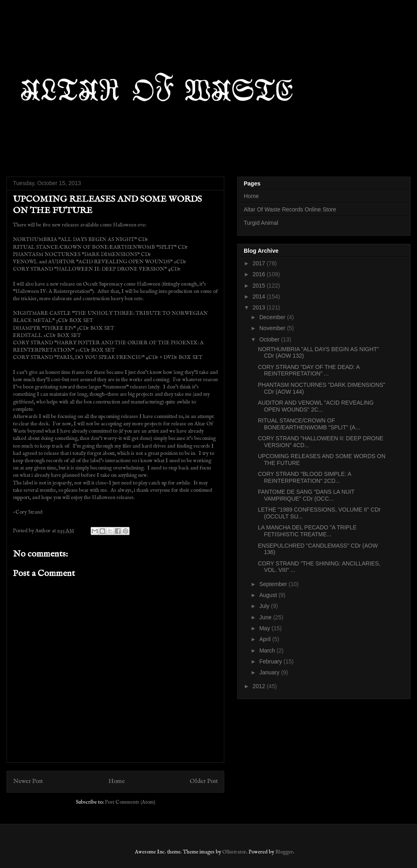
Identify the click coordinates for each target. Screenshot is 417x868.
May (265, 628)
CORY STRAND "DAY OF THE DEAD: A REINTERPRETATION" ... (309, 370)
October (270, 339)
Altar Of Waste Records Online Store (290, 209)
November (273, 328)
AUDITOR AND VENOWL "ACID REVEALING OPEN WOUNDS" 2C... (316, 406)
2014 (260, 296)
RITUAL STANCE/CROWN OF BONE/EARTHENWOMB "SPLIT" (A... (309, 424)
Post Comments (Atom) (130, 802)
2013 (260, 307)
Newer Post (28, 781)
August (269, 595)
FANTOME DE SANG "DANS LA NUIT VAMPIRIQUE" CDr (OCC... (306, 495)
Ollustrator (234, 852)
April (266, 639)
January (270, 672)
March (268, 650)
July (265, 606)
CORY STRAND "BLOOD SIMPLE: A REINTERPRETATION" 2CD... (304, 477)
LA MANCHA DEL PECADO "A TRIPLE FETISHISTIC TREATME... (307, 531)
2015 (260, 286)
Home (117, 781)
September (274, 584)
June (266, 617)
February (271, 661)
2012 (260, 686)
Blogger (284, 852)
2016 (260, 274)
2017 (260, 263)
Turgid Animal (261, 223)
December (273, 317)
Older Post (204, 781)
